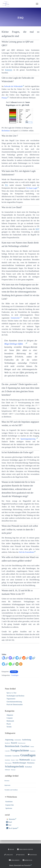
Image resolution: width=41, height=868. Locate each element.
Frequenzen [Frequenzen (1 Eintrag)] (33, 751)
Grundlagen (15, 675)
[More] (21, 664)
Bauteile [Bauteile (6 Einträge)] (14, 743)
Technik (14, 672)
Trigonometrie (11, 699)
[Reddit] (25, 659)
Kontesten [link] (9, 70)
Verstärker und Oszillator (11, 790)
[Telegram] (19, 659)
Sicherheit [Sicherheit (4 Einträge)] (28, 767)
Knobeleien (9, 802)
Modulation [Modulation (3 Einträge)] (31, 763)
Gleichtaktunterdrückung (14, 702)
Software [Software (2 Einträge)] (7, 770)
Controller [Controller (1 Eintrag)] (7, 751)
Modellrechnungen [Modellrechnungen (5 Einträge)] (19, 763)
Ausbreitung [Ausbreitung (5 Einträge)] (26, 740)
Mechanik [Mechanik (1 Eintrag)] (33, 760)
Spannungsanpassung (28, 439)
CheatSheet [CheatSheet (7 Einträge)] (25, 746)
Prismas (4, 98)
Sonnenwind (15, 318)
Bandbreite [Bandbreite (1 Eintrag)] (7, 743)
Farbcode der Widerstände (13, 86)
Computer (10, 718)
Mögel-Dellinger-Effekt (14, 344)
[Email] (17, 664)
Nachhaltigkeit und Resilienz (15, 696)
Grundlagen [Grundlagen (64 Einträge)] (28, 755)
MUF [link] (37, 229)
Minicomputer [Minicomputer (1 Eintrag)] (8, 763)
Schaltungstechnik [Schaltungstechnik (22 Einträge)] (14, 766)
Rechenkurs (6, 131)
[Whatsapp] (12, 665)
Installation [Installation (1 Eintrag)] (8, 760)
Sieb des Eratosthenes (27, 552)
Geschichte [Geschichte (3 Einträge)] (16, 756)
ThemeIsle (27, 865)
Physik (9, 724)
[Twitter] (5, 665)
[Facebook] (32, 659)
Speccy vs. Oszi (11, 693)
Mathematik (10, 721)
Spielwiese (9, 808)
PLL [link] (7, 185)
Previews (7, 781)
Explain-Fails (10, 805)
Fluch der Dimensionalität (15, 705)
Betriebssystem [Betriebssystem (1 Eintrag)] (22, 743)
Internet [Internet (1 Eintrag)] (13, 760)
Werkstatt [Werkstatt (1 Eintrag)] (13, 770)
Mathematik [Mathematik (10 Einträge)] (25, 760)
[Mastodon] (12, 659)
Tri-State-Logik (32, 188)
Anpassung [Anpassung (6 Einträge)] (9, 740)
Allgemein (10, 715)
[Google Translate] (5, 659)
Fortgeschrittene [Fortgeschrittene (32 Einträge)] (20, 750)
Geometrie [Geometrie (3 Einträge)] (8, 756)
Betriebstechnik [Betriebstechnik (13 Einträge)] (12, 746)
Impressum (7, 785)
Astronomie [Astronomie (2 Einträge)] (18, 740)
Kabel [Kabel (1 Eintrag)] (17, 760)
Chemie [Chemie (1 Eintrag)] (32, 747)
